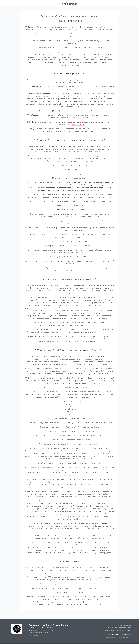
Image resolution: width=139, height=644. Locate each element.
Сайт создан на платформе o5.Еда (119, 634)
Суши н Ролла (69, 4)
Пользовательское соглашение (120, 628)
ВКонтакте (34, 635)
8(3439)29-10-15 (34, 628)
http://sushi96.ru (78, 125)
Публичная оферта (124, 625)
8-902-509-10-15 (47, 628)
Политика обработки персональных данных (115, 630)
